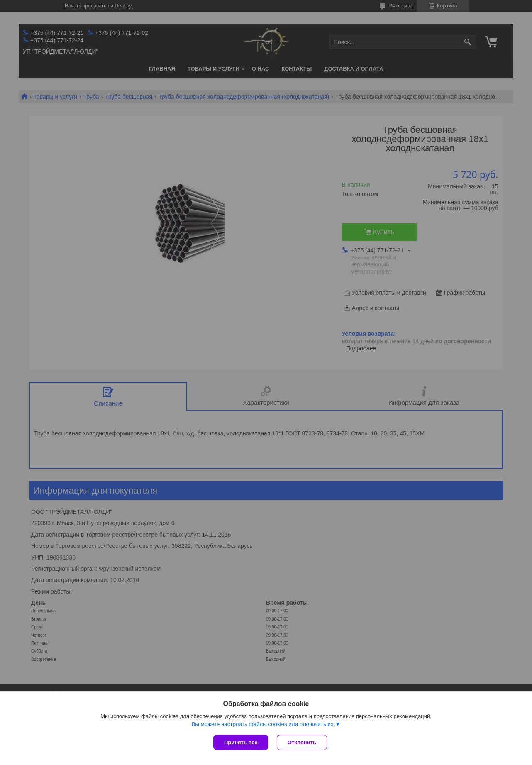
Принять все (241, 742)
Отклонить (302, 742)
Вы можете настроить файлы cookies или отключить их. (263, 724)
